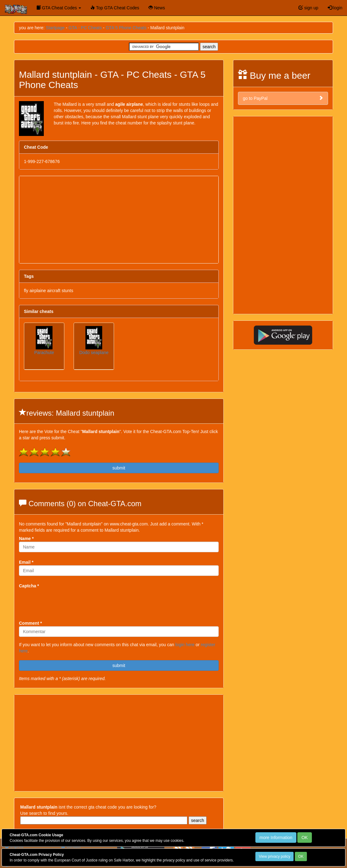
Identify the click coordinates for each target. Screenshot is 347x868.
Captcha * (29, 586)
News (157, 8)
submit (119, 468)
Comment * (30, 623)
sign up (308, 8)
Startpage (55, 28)
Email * (26, 562)
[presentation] (66, 601)
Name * (26, 539)
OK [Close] (304, 838)
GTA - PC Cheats (85, 28)
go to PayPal (283, 98)
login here (185, 645)
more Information (276, 838)
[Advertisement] (119, 220)
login (335, 8)
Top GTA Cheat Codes (115, 8)
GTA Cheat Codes (59, 8)
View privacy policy (274, 856)
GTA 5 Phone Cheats (126, 28)
